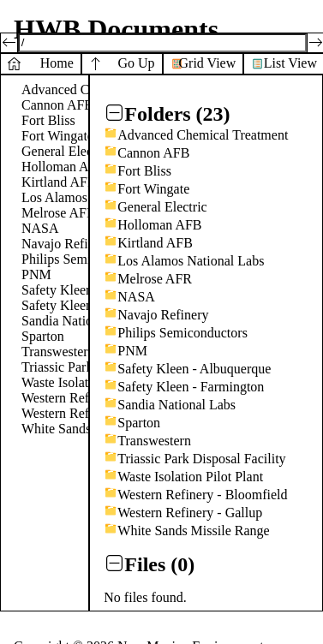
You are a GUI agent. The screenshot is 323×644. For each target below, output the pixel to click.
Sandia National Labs (81, 321)
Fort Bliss (48, 120)
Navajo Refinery (67, 244)
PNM (36, 274)
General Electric (66, 151)
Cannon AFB (57, 105)
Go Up (136, 63)
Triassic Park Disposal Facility (201, 459)
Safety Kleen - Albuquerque (194, 369)
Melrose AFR (59, 213)
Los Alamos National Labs (95, 197)
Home (57, 63)
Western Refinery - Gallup (94, 413)
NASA (40, 228)
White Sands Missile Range (193, 531)
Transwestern (58, 352)
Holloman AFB (63, 167)
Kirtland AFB (59, 182)
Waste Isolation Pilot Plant (94, 382)
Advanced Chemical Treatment (203, 135)
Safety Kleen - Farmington (95, 305)
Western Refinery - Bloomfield (202, 495)
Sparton (43, 336)
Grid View (208, 63)
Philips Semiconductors (87, 259)
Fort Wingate (57, 136)
